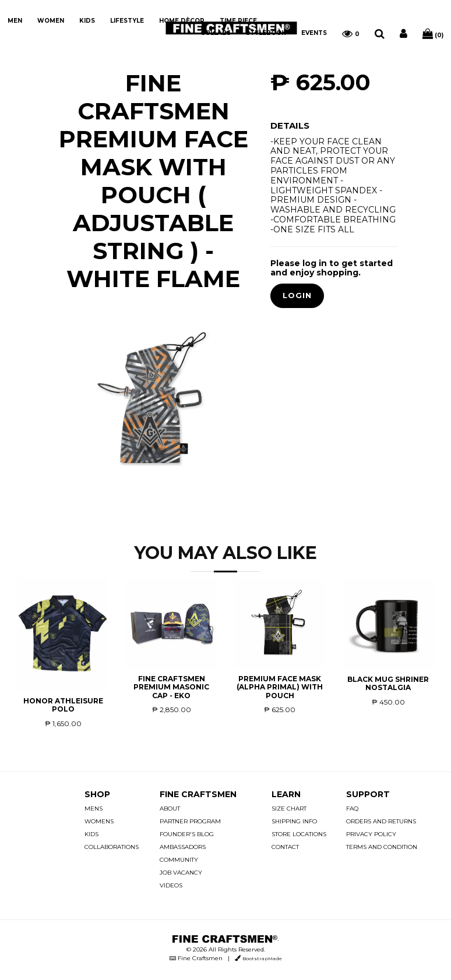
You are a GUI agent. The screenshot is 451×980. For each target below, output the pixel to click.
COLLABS (216, 33)
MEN (15, 21)
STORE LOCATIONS (299, 834)
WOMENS (99, 821)
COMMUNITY (179, 860)
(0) (433, 34)
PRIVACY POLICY (371, 834)
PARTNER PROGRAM (190, 821)
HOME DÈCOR (182, 21)
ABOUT (170, 809)
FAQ (352, 809)
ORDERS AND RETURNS (381, 821)
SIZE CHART (289, 809)
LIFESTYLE (127, 21)
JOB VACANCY (181, 873)
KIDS (87, 21)
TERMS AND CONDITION (382, 847)
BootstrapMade (262, 958)
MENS (94, 809)
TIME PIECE (238, 21)
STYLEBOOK (266, 33)
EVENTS (314, 33)
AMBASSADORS (183, 847)
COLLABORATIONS (112, 847)
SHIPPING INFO (294, 821)
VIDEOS (171, 885)
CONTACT (285, 847)
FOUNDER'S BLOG (187, 834)
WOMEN (51, 21)
